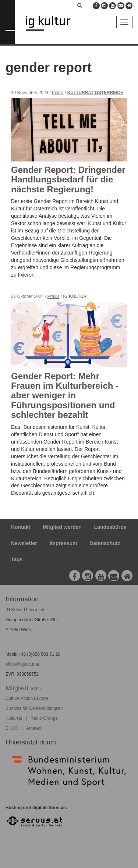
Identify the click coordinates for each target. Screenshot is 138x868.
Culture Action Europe (27, 698)
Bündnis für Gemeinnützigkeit (34, 708)
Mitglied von (23, 688)
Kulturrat (14, 718)
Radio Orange (44, 718)
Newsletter (24, 543)
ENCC (12, 728)
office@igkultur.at (22, 664)
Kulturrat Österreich (95, 93)
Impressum (63, 543)
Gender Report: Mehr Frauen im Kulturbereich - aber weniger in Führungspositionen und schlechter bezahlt (65, 396)
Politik (58, 93)
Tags (17, 559)
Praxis (54, 296)
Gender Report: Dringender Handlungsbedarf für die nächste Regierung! (68, 179)
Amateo (34, 728)
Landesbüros (110, 527)
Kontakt (21, 527)
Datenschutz (105, 543)
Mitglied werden (62, 527)
